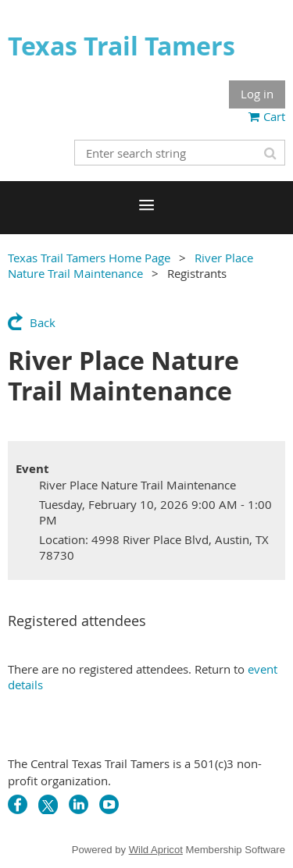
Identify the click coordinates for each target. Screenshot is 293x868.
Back (43, 322)
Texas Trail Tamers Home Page (89, 258)
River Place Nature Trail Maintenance (130, 265)
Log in (257, 94)
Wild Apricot (156, 850)
